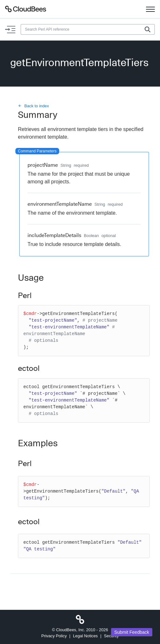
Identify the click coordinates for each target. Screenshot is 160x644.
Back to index (33, 106)
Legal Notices (85, 636)
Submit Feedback (132, 632)
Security (111, 636)
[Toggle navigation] (150, 9)
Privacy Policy (54, 636)
